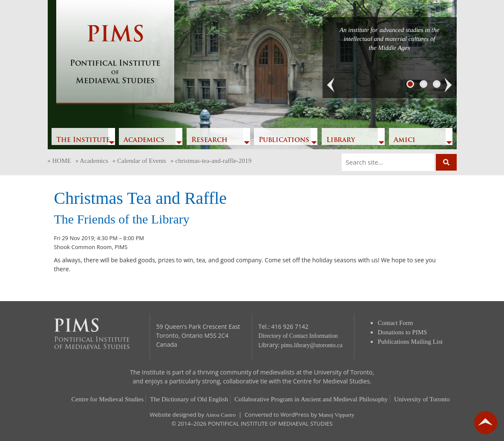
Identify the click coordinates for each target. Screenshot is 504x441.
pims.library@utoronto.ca (311, 345)
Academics (144, 140)
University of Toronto (422, 399)
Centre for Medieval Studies (108, 399)
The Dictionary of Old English (189, 399)
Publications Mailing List (410, 342)
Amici (405, 140)
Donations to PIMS (403, 332)
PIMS (115, 55)
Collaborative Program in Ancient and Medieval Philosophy (311, 399)
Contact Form (396, 323)
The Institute (83, 140)
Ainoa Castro (221, 415)
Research (209, 140)
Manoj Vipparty (336, 415)
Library (341, 140)
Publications (284, 140)
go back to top (486, 423)
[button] (331, 85)
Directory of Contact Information (298, 336)
